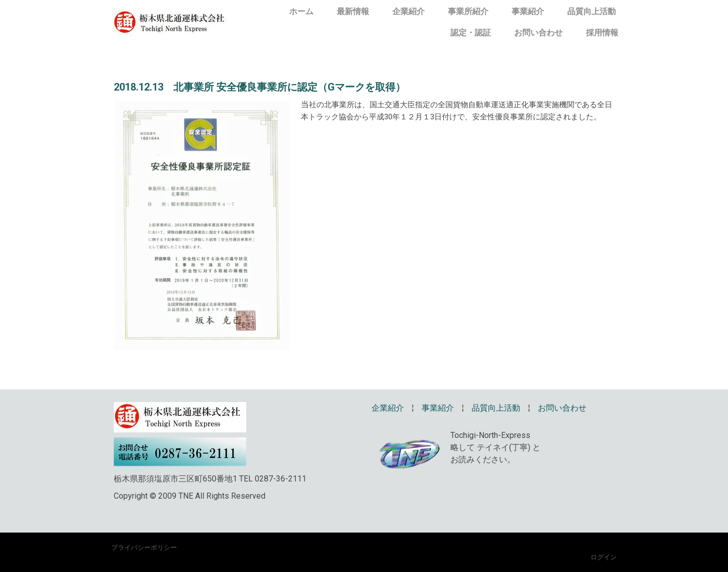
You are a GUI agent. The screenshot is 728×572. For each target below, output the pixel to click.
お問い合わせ (538, 33)
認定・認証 (471, 33)
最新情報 (353, 11)
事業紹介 (528, 11)
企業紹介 (408, 11)
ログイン (604, 557)
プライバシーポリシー (144, 547)
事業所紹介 (468, 11)
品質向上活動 (591, 11)
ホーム (301, 11)
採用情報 (602, 33)
